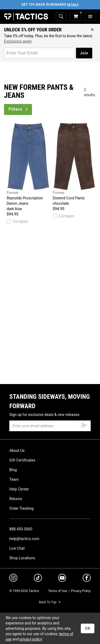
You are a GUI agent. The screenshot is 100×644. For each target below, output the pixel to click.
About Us (17, 451)
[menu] (90, 17)
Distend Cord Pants (75, 165)
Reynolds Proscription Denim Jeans (28, 167)
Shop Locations (22, 558)
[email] (50, 426)
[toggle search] (61, 17)
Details (73, 5)
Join (84, 53)
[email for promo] (39, 53)
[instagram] (13, 579)
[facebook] (87, 579)
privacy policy (31, 639)
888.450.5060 (21, 529)
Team (14, 479)
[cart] (76, 17)
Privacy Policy (81, 591)
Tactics (26, 17)
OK (88, 628)
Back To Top (50, 602)
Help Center (19, 489)
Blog (13, 470)
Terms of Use (57, 591)
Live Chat (17, 548)
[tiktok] (38, 579)
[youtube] (62, 579)
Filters (19, 109)
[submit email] (84, 425)
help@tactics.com (24, 539)
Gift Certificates (22, 460)
